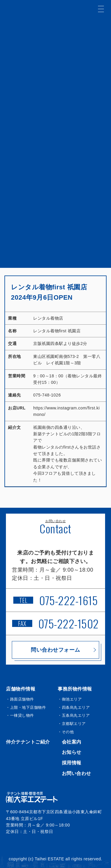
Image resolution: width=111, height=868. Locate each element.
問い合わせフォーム (55, 650)
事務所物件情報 (75, 689)
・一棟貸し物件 (20, 715)
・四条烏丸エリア (74, 707)
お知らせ (72, 752)
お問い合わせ (77, 773)
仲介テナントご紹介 (28, 742)
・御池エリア (70, 699)
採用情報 (72, 763)
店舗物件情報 (21, 689)
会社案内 (72, 742)
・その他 (66, 732)
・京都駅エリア (72, 724)
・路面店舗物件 (20, 699)
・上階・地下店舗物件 (26, 707)
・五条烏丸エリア (74, 715)
